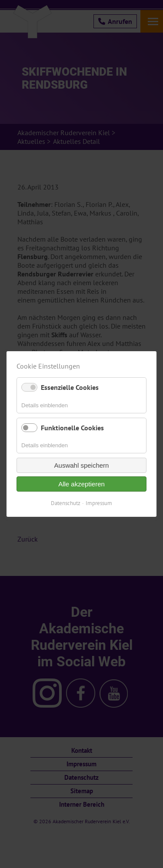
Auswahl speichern (82, 465)
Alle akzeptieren (81, 484)
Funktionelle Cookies (72, 428)
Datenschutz (66, 503)
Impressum (99, 503)
